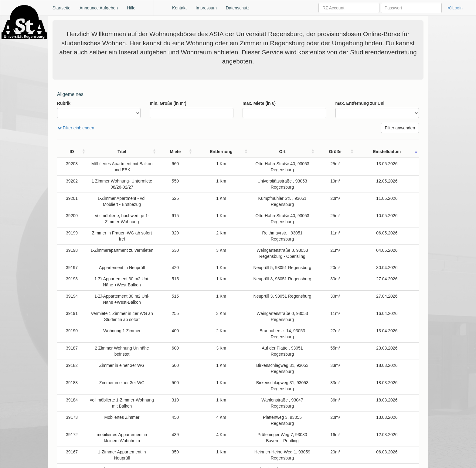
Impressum (206, 8)
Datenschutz (238, 8)
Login (455, 8)
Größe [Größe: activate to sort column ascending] (368, 152)
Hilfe (131, 8)
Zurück (358, 458)
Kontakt (179, 8)
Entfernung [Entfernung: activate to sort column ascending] (215, 152)
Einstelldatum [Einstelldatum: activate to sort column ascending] (399, 152)
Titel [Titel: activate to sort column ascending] (126, 152)
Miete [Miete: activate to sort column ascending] (187, 152)
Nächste (407, 458)
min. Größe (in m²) (168, 103)
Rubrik (64, 103)
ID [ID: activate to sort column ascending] (66, 152)
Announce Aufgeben (99, 8)
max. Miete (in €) (259, 103)
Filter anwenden (400, 128)
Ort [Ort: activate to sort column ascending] (294, 152)
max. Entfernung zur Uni (360, 103)
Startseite (61, 8)
